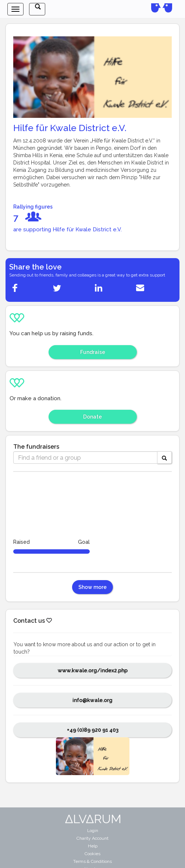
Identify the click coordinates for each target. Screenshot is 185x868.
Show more (92, 587)
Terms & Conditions (92, 861)
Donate (92, 417)
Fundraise (93, 352)
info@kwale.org (92, 700)
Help (93, 846)
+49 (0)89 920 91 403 (93, 730)
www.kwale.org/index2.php (93, 670)
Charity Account (92, 838)
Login (93, 831)
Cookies (92, 854)
